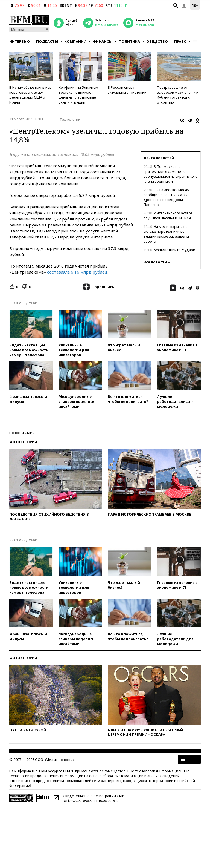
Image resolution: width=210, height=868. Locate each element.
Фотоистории (23, 442)
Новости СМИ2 (22, 433)
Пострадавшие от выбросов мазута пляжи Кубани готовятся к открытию (178, 95)
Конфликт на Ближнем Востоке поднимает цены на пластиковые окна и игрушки (78, 95)
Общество (157, 41)
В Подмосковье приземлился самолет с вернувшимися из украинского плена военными (170, 174)
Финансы (103, 41)
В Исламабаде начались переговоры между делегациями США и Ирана (30, 95)
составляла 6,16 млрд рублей (77, 272)
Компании (75, 41)
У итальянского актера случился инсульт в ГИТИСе (168, 215)
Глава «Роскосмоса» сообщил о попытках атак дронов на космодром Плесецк (166, 197)
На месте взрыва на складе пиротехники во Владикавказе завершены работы (166, 234)
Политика (129, 41)
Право (180, 41)
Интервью (20, 41)
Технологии (70, 119)
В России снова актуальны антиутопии (127, 90)
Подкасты (47, 41)
